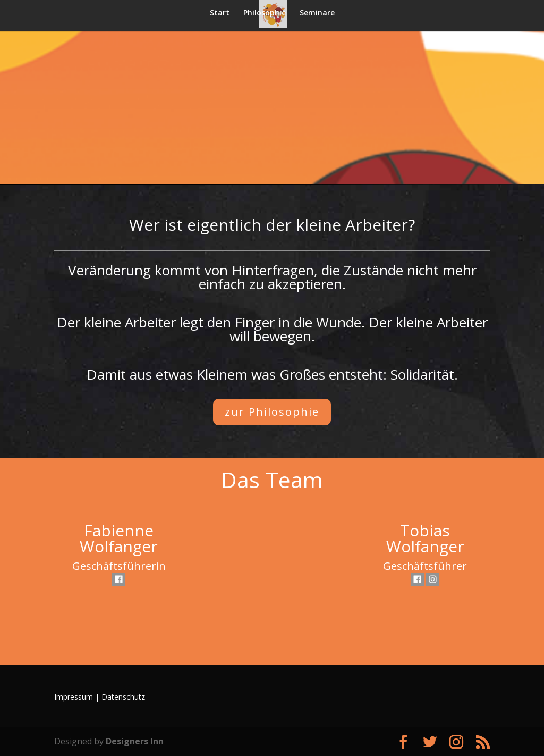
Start (220, 13)
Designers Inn (135, 741)
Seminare (317, 13)
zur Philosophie (272, 412)
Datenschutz (123, 697)
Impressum (74, 697)
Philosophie (265, 13)
